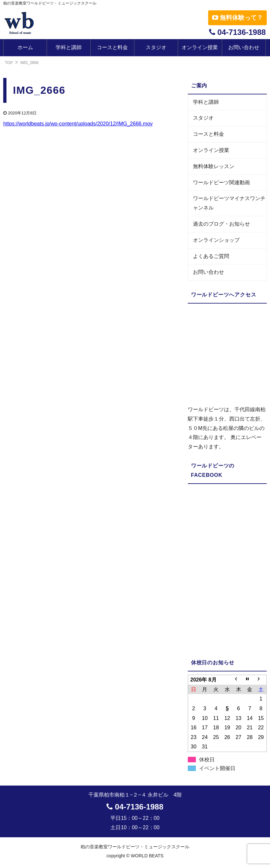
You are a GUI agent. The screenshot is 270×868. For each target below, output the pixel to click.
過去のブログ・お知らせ (221, 224)
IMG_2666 (29, 63)
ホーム (25, 47)
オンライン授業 (200, 47)
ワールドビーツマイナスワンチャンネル (229, 203)
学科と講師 (69, 47)
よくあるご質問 (211, 256)
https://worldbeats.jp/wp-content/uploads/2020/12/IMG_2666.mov (78, 124)
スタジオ (156, 47)
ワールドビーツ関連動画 (221, 182)
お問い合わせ (244, 47)
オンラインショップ (216, 240)
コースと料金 (112, 47)
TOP (9, 63)
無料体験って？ (237, 18)
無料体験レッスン (214, 166)
